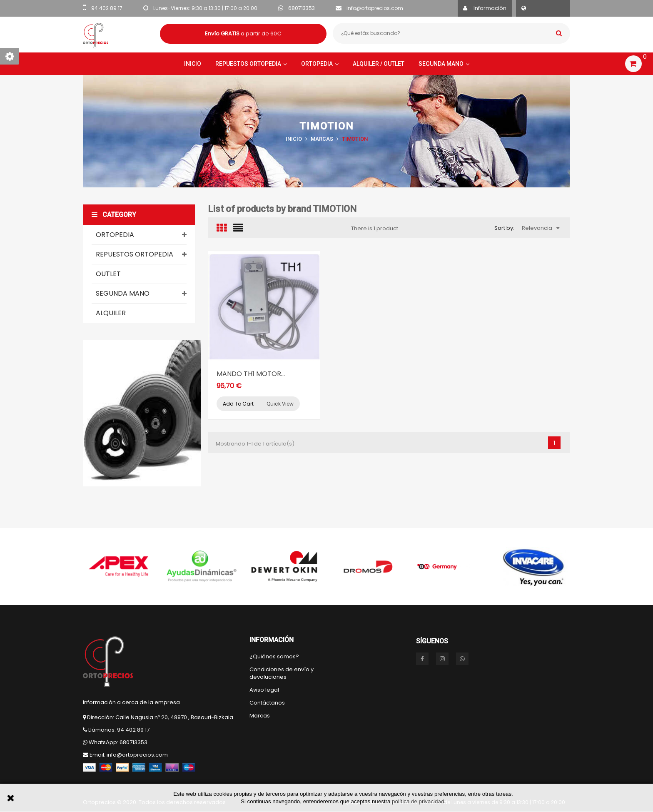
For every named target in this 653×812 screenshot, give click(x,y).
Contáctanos (267, 703)
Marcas (260, 716)
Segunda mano (123, 293)
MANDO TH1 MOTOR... (251, 374)
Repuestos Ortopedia (135, 254)
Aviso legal (264, 690)
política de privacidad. (419, 801)
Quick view (280, 404)
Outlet (108, 274)
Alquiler (111, 313)
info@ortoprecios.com (375, 8)
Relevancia (541, 228)
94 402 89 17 (107, 8)
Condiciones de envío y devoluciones (282, 673)
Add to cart (238, 404)
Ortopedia (115, 235)
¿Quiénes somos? (274, 657)
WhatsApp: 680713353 (118, 742)
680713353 (302, 8)
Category (114, 215)
